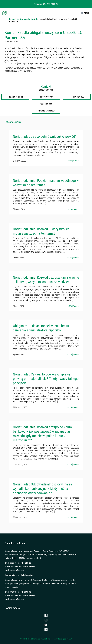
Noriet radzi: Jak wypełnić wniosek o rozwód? (45, 137)
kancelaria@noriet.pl (17, 570)
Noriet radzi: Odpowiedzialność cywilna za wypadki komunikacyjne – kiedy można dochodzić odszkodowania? (42, 489)
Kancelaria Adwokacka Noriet (23, 19)
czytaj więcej (73, 161)
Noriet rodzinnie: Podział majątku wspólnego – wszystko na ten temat (46, 183)
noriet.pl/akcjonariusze (26, 575)
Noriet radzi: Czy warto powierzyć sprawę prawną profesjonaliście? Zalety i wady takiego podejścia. (46, 379)
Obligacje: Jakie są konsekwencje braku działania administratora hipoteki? (41, 328)
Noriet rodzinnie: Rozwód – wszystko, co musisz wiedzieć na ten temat (41, 231)
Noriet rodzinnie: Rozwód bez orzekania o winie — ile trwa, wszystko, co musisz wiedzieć (46, 280)
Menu (85, 13)
